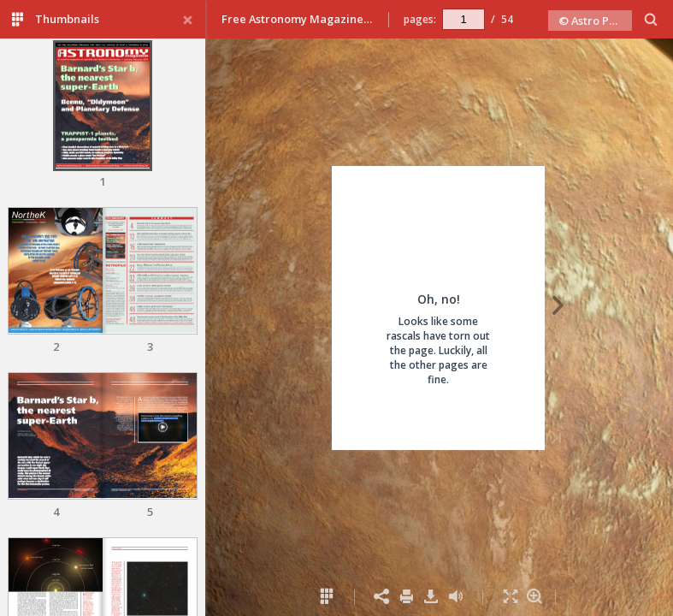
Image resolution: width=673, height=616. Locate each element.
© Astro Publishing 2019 (595, 21)
